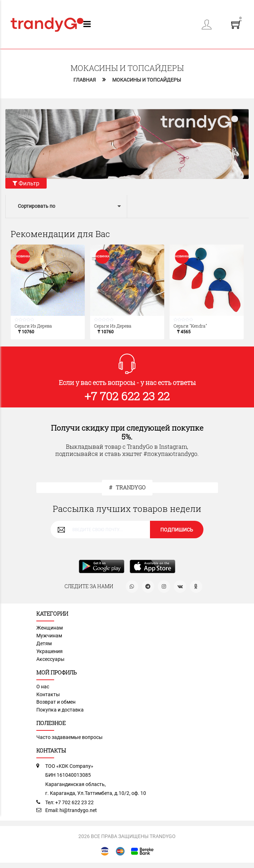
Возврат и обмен (56, 702)
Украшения (50, 652)
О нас (43, 687)
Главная (85, 80)
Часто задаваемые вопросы (69, 737)
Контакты (48, 694)
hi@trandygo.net (78, 810)
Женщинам (50, 628)
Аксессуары (50, 659)
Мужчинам (49, 636)
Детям (44, 644)
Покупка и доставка (60, 710)
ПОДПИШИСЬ (177, 530)
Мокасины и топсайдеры (147, 80)
